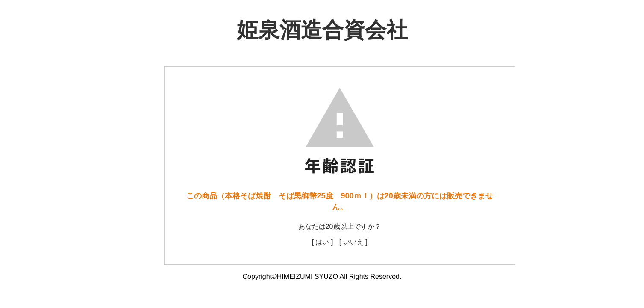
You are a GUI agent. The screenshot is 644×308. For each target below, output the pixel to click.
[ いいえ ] (353, 242)
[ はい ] (323, 242)
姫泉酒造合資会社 (322, 30)
